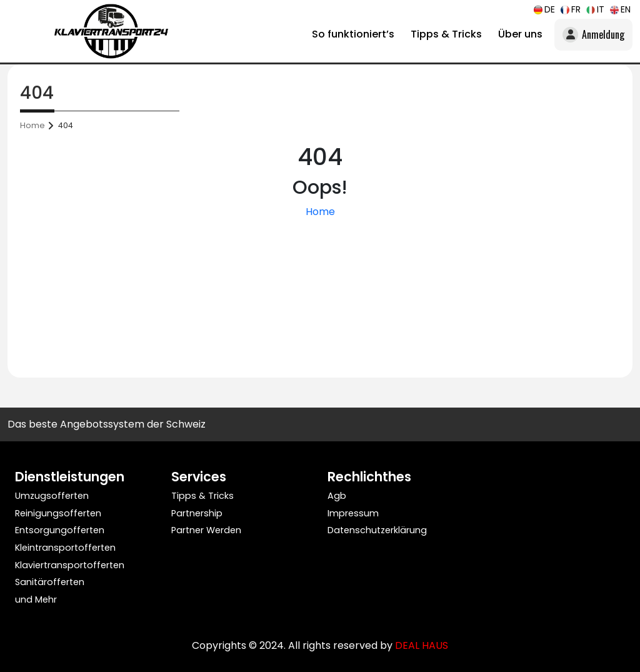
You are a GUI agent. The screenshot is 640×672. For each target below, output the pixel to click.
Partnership (197, 513)
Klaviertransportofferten (70, 565)
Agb (337, 496)
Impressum (353, 513)
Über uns (520, 34)
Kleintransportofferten (65, 548)
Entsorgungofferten (60, 530)
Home (32, 125)
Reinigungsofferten (58, 513)
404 (66, 125)
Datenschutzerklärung (377, 530)
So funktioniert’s (353, 34)
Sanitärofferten (50, 582)
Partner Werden (206, 530)
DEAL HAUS (422, 645)
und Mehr (36, 599)
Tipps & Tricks (446, 34)
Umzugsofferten (52, 496)
